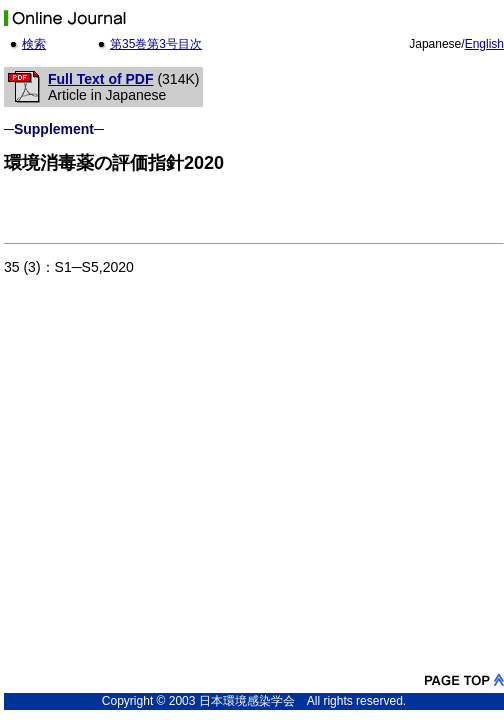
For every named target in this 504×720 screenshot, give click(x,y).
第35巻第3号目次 (156, 44)
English (484, 44)
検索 (34, 44)
